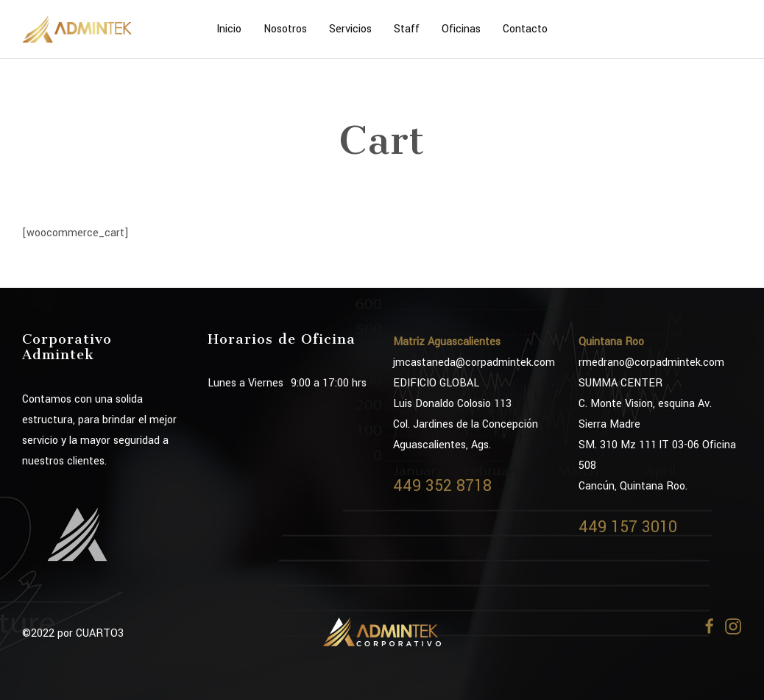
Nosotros (285, 29)
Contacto (525, 29)
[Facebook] (710, 626)
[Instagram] (733, 626)
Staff (407, 29)
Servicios (350, 29)
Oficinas (461, 29)
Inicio (229, 29)
